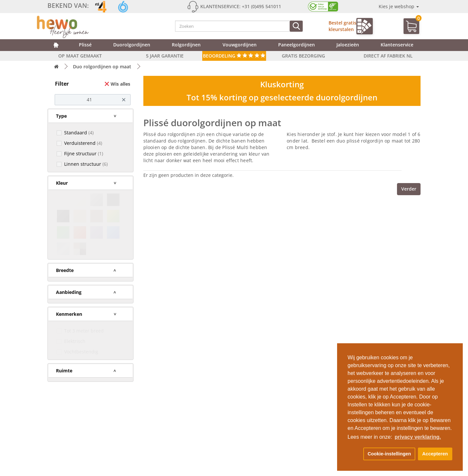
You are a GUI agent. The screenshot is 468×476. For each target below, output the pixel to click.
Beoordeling (234, 56)
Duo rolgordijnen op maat (102, 67)
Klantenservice (397, 45)
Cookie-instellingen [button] (389, 454)
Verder (409, 189)
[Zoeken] (296, 26)
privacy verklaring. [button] (418, 437)
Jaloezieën (348, 45)
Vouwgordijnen (240, 45)
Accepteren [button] (435, 454)
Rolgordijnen (186, 45)
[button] (354, 454)
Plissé (85, 45)
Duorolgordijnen (132, 45)
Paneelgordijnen (297, 45)
